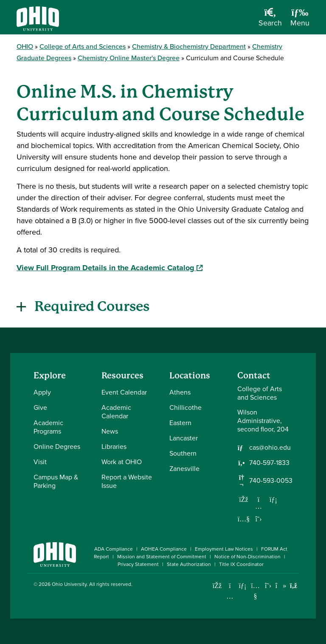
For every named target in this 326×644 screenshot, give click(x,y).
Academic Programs (48, 427)
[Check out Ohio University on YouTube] (255, 591)
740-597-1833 (269, 463)
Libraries (114, 447)
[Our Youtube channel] (244, 519)
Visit (40, 462)
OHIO (25, 46)
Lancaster (184, 438)
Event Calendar (124, 392)
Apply (42, 392)
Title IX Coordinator (241, 564)
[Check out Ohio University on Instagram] (230, 596)
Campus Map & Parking (56, 481)
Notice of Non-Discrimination (247, 557)
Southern (183, 453)
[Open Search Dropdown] (270, 20)
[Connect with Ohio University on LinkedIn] (243, 586)
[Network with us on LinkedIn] (273, 499)
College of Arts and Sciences (83, 46)
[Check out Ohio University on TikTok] (281, 586)
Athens (180, 392)
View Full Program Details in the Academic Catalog (110, 268)
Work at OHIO (122, 462)
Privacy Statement (138, 564)
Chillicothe (185, 407)
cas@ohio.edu (270, 448)
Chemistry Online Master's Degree (129, 58)
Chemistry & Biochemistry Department (189, 46)
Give (40, 407)
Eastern (180, 423)
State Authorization (189, 564)
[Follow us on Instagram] (259, 506)
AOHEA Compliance (164, 549)
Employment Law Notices (224, 549)
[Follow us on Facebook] (244, 499)
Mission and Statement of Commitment (162, 557)
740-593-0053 (271, 481)
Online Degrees (57, 447)
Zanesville (184, 469)
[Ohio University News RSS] (294, 586)
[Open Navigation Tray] (300, 20)
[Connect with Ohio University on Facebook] (217, 586)
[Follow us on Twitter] (259, 519)
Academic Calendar (116, 412)
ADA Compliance (114, 549)
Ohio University (69, 584)
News (110, 431)
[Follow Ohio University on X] (268, 586)
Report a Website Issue (127, 481)
